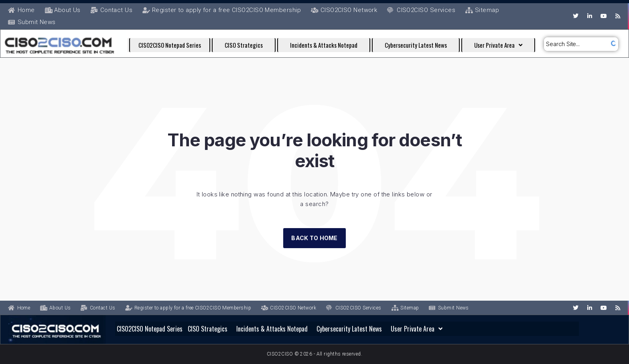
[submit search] (612, 44)
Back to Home (314, 238)
